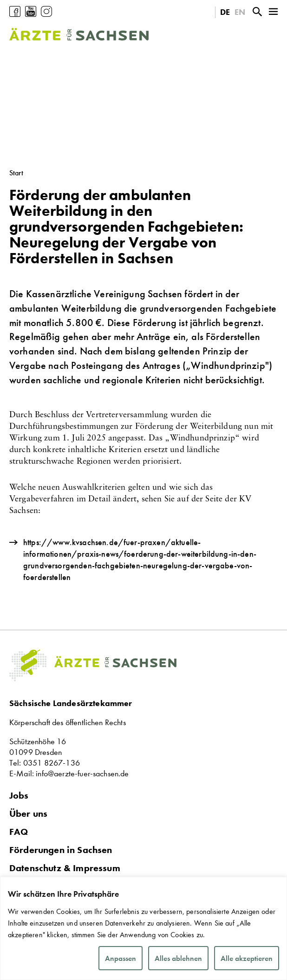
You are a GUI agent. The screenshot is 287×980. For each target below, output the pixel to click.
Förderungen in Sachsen (61, 850)
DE (225, 12)
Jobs (19, 795)
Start (16, 173)
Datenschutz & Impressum (65, 868)
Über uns (28, 813)
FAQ (19, 832)
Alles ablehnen (178, 958)
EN (240, 12)
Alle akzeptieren (247, 958)
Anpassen (121, 958)
